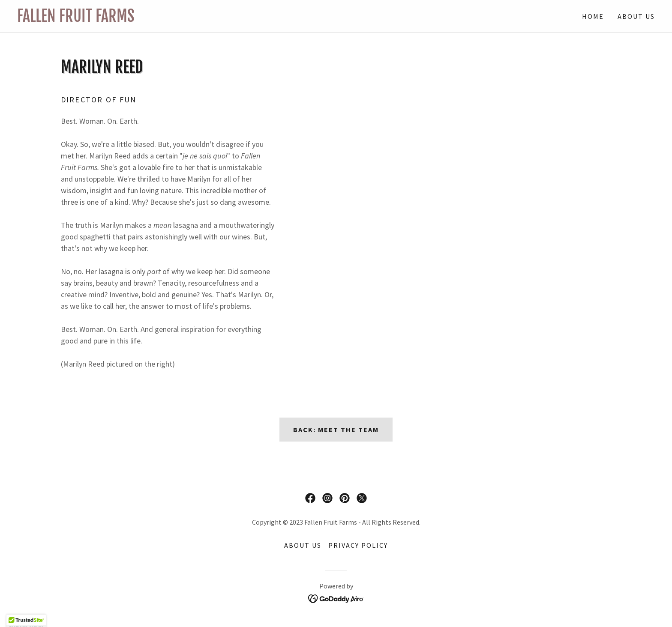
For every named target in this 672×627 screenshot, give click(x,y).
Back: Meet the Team (336, 430)
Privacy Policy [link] (358, 545)
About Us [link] (636, 16)
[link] (177, 19)
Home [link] (593, 16)
